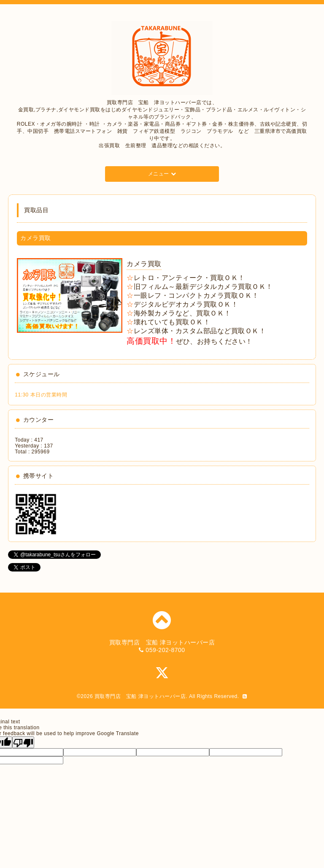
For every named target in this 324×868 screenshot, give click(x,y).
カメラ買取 (144, 264)
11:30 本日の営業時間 (41, 395)
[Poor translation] (23, 742)
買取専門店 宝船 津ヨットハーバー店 (140, 696)
